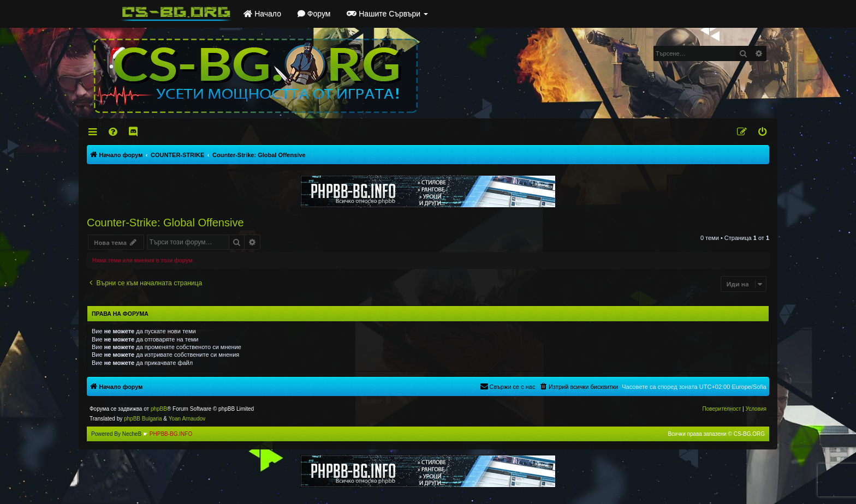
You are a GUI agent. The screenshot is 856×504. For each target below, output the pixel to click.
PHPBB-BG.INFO (171, 434)
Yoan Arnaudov (187, 419)
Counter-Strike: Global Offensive (165, 223)
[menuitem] (114, 132)
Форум (314, 14)
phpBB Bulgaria (143, 419)
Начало (262, 14)
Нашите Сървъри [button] (387, 14)
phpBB (159, 409)
